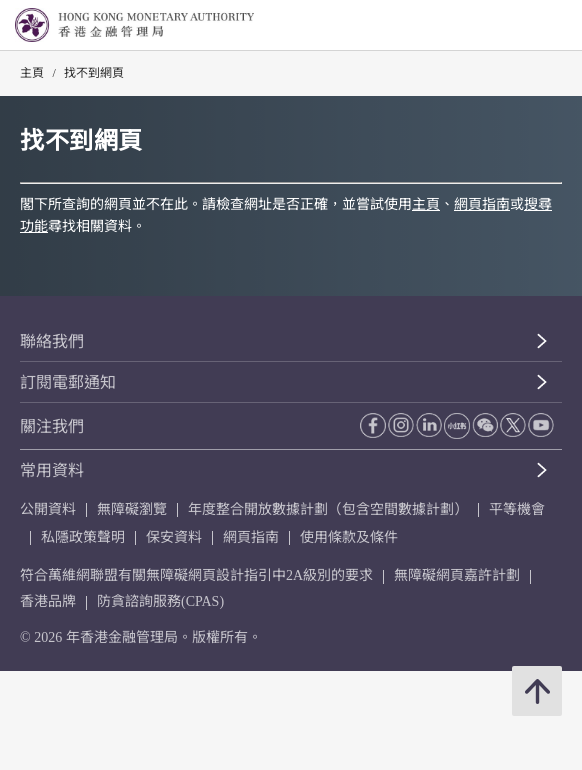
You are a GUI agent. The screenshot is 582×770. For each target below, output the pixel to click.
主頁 (32, 73)
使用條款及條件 (349, 537)
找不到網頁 (94, 73)
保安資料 (174, 537)
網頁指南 (482, 204)
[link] (516, 26)
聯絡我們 (52, 341)
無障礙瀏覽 (132, 509)
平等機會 (517, 509)
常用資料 (52, 470)
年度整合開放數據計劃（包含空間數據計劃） (328, 509)
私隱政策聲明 (83, 537)
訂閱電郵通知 (68, 382)
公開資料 (48, 509)
